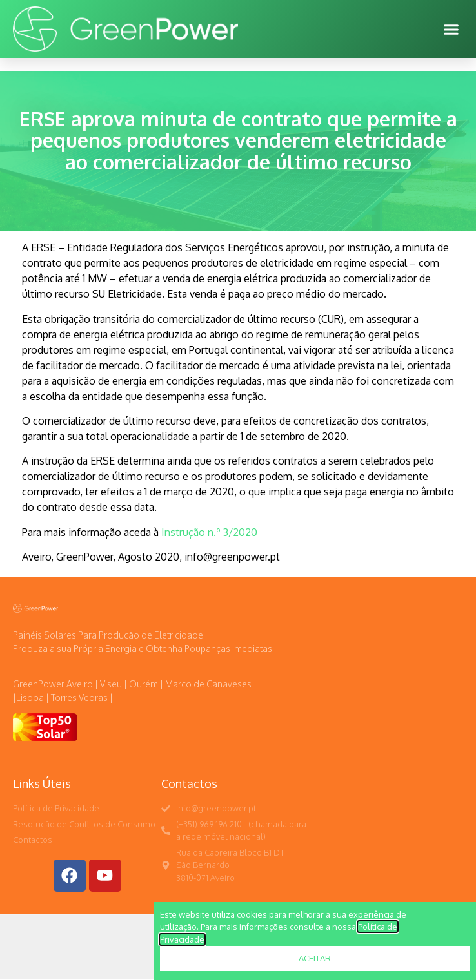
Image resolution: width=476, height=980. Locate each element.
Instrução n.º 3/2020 (208, 532)
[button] (451, 29)
